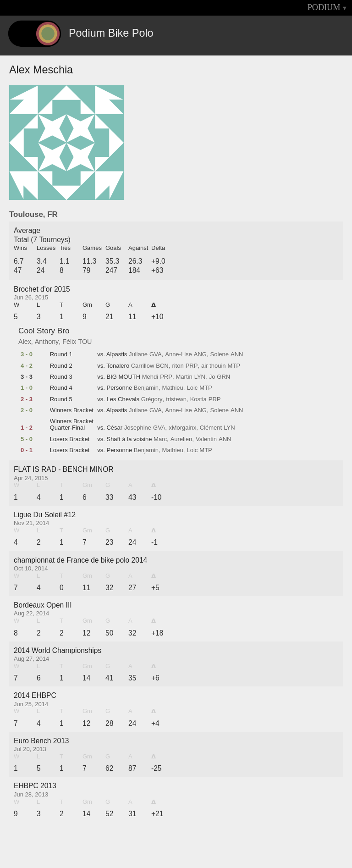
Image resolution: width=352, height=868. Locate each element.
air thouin (213, 366)
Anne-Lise (179, 354)
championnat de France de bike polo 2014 (80, 560)
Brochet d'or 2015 (42, 289)
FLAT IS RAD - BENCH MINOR (64, 469)
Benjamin (146, 388)
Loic (192, 388)
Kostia (198, 399)
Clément (211, 428)
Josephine (138, 428)
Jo (212, 377)
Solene (220, 354)
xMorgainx (182, 428)
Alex (25, 342)
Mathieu (173, 388)
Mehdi (150, 377)
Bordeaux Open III (43, 605)
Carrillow (143, 366)
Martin (184, 377)
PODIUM (324, 7)
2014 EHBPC (35, 695)
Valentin (206, 439)
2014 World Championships (58, 650)
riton (178, 366)
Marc (160, 439)
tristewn (176, 399)
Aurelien (181, 439)
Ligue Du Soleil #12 (45, 515)
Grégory (152, 399)
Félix (69, 342)
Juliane (138, 354)
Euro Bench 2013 (41, 741)
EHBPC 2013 (35, 786)
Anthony (47, 342)
